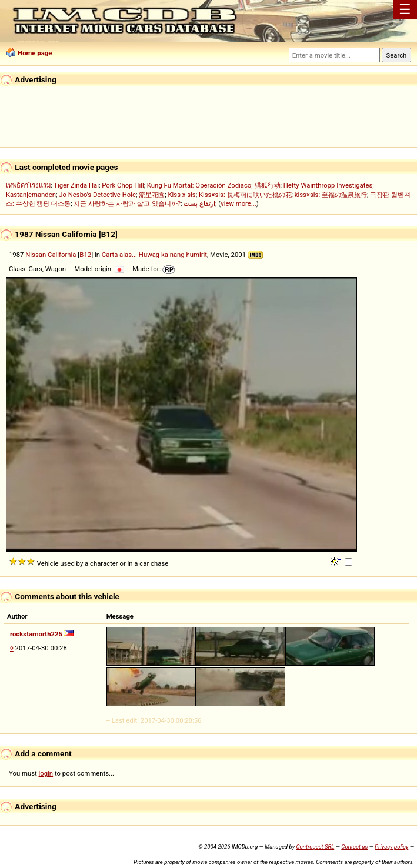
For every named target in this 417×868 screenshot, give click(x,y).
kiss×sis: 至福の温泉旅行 (331, 195)
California (62, 255)
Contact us (354, 847)
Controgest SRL (315, 847)
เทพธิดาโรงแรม (28, 185)
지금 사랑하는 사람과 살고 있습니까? (127, 203)
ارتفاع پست (199, 203)
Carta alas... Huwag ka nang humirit (154, 255)
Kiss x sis (181, 195)
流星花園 (152, 195)
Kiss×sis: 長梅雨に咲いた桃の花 (245, 195)
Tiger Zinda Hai (76, 185)
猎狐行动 (268, 185)
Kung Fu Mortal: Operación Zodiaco (199, 185)
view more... (238, 203)
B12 (85, 255)
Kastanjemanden (31, 195)
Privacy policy (391, 847)
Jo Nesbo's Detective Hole (97, 195)
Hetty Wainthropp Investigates (328, 185)
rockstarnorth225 (36, 634)
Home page (35, 53)
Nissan (36, 255)
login (46, 773)
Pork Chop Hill (123, 185)
